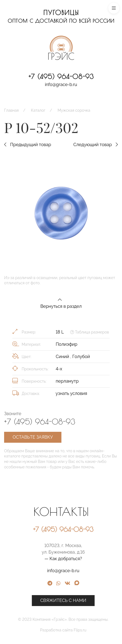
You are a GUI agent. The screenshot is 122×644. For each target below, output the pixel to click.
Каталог (38, 110)
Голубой (81, 357)
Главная (11, 110)
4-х (59, 369)
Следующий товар (96, 145)
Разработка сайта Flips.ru (89, 630)
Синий (63, 357)
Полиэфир (66, 344)
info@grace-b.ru (61, 85)
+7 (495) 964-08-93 (61, 76)
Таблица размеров (90, 332)
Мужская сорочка (74, 110)
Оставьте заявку (33, 437)
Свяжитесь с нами (89, 600)
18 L (60, 332)
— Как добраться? (89, 559)
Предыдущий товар (28, 145)
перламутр (67, 381)
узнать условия (71, 393)
